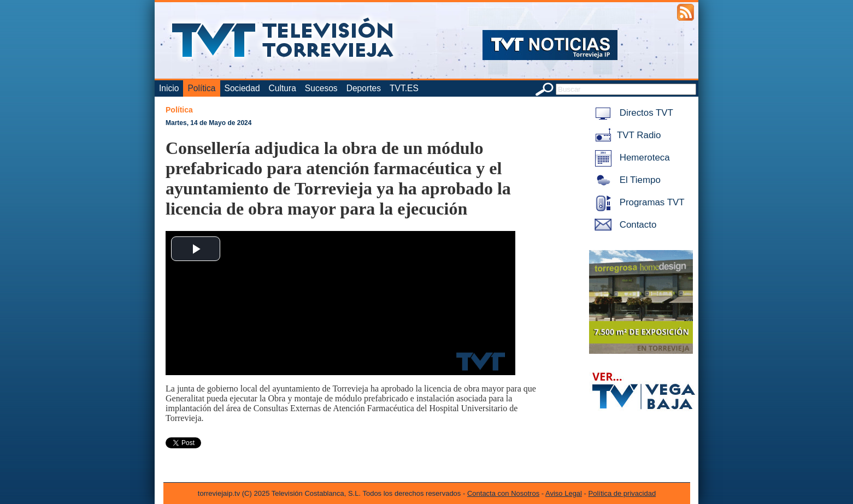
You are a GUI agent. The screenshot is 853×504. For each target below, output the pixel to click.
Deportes (364, 88)
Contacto (623, 225)
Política (201, 88)
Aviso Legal (564, 493)
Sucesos (321, 88)
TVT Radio (626, 135)
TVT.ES (404, 88)
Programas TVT (638, 202)
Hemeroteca (630, 158)
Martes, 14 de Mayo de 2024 (208, 123)
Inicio (169, 88)
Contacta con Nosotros (503, 493)
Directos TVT (632, 113)
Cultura (283, 88)
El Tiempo (626, 180)
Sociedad (242, 88)
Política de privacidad (622, 493)
